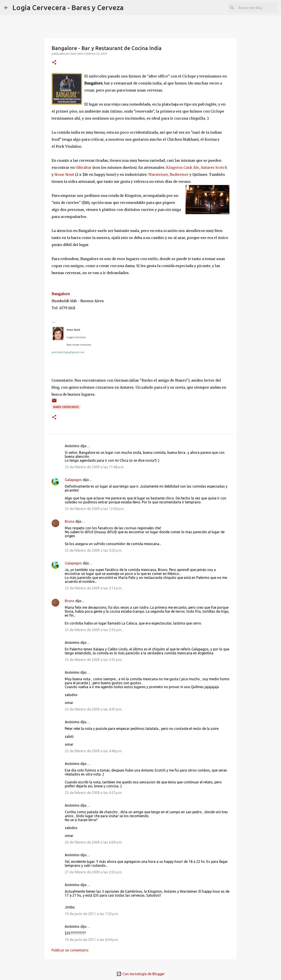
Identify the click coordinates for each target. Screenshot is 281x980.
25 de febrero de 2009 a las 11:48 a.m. (95, 467)
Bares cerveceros (66, 407)
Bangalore (61, 294)
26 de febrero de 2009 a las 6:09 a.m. (94, 842)
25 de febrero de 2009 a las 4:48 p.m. (94, 751)
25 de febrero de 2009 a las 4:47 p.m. (94, 709)
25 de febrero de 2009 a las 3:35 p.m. (94, 630)
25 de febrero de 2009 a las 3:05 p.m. (94, 550)
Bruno (70, 521)
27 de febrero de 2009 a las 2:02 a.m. (94, 872)
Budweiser (179, 174)
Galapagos (73, 480)
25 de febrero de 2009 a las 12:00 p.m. (95, 509)
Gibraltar (84, 167)
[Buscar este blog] (254, 8)
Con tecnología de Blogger (140, 974)
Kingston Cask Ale (183, 167)
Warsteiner (158, 174)
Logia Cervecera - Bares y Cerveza (68, 7)
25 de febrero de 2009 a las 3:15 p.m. (94, 588)
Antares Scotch (214, 167)
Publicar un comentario (70, 950)
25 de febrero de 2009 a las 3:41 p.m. (94, 660)
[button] (54, 63)
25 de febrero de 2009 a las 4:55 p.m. (94, 793)
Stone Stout (64, 174)
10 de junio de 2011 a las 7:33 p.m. (92, 914)
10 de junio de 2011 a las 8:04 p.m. (92, 940)
